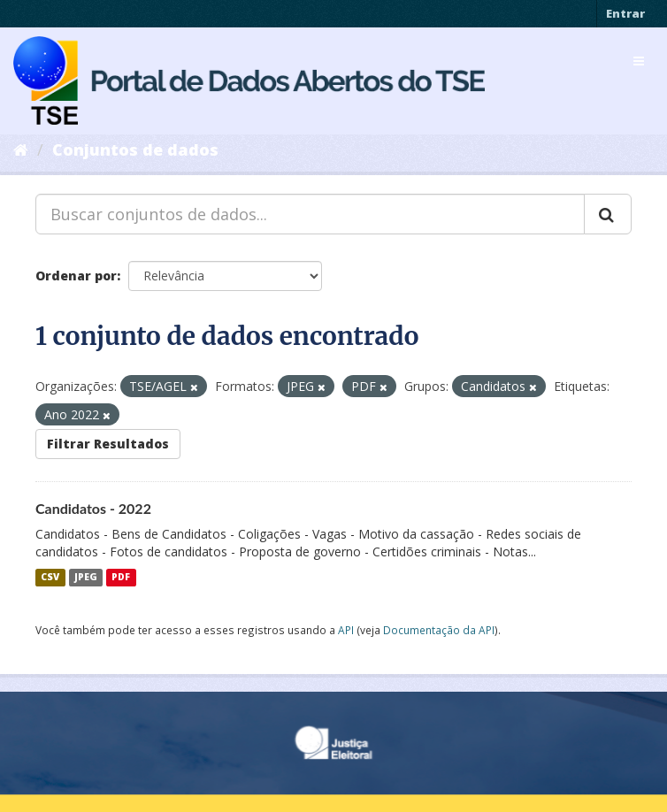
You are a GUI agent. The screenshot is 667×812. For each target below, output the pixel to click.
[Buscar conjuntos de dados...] (310, 214)
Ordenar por (76, 276)
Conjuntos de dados (135, 149)
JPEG (86, 578)
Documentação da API (439, 630)
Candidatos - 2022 (93, 508)
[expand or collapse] (639, 61)
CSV (50, 578)
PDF (121, 578)
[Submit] (608, 214)
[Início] (21, 149)
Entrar (625, 13)
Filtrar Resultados (108, 444)
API (346, 630)
